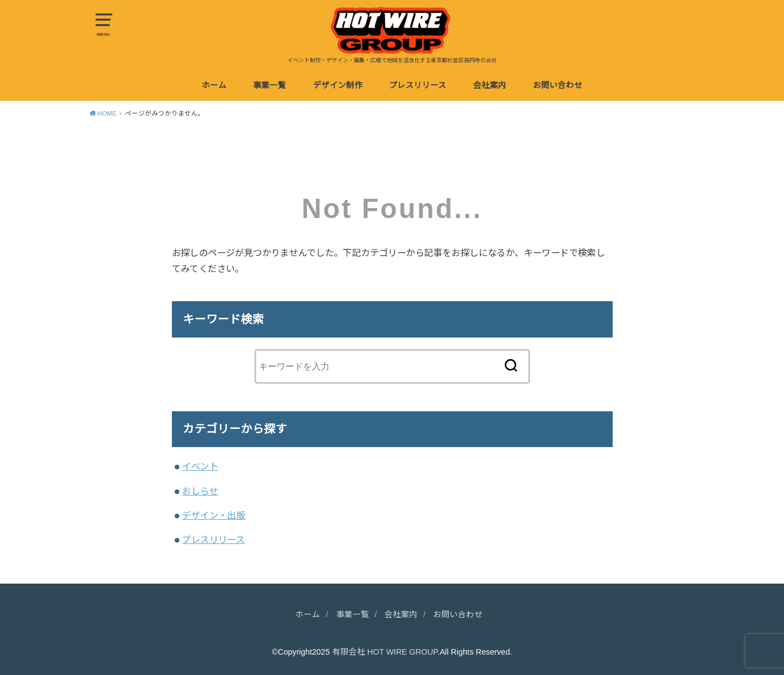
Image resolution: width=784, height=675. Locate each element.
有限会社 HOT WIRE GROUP (385, 652)
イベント (200, 466)
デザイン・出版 (213, 515)
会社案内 (490, 85)
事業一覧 (269, 85)
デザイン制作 (338, 85)
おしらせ (200, 491)
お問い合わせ (558, 85)
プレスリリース (418, 85)
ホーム (214, 85)
